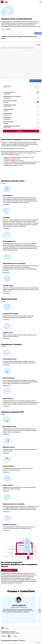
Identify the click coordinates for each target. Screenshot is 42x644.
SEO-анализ (13, 157)
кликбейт (12, 160)
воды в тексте (16, 159)
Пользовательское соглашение (10, 641)
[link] (9, 570)
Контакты (22, 641)
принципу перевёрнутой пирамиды (25, 164)
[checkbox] (38, 94)
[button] (40, 2)
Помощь (39, 45)
